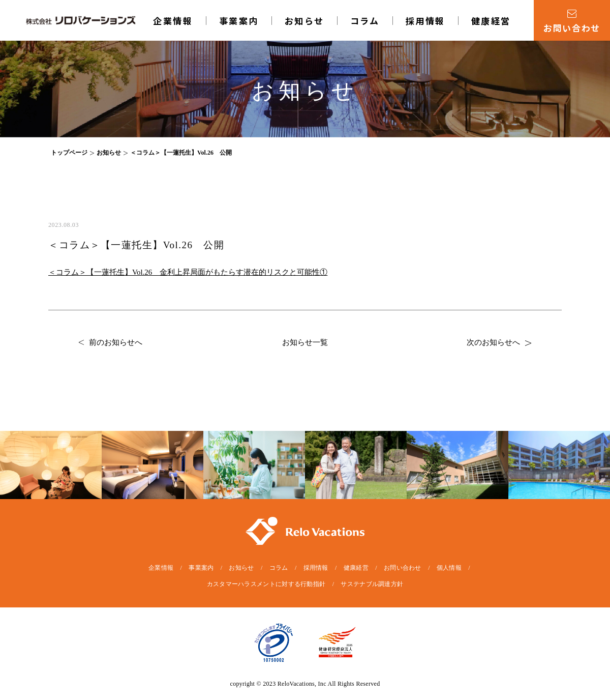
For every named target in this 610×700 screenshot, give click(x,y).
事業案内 (239, 21)
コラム (365, 21)
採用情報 (425, 21)
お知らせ (304, 21)
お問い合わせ (403, 568)
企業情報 (173, 21)
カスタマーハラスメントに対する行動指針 (266, 584)
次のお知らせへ (499, 342)
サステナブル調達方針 (372, 584)
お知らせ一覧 (305, 342)
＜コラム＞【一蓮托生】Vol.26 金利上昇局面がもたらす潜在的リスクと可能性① (188, 272)
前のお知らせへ (111, 342)
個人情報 (449, 568)
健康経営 (491, 21)
